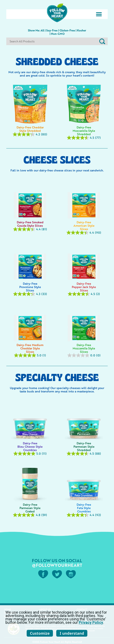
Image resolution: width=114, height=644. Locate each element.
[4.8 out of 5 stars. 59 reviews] (30, 515)
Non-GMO (58, 34)
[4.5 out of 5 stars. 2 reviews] (84, 294)
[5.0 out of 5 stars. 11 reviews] (30, 454)
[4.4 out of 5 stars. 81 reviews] (30, 229)
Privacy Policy (91, 622)
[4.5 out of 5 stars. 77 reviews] (84, 138)
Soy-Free (52, 30)
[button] (99, 14)
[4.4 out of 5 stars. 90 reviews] (84, 233)
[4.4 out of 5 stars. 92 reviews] (84, 515)
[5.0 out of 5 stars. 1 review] (30, 355)
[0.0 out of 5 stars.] (84, 355)
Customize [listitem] (40, 633)
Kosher (82, 30)
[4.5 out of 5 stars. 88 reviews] (84, 454)
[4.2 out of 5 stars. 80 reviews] (30, 134)
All (42, 30)
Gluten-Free (67, 30)
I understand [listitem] (72, 633)
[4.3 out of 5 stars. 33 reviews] (30, 294)
